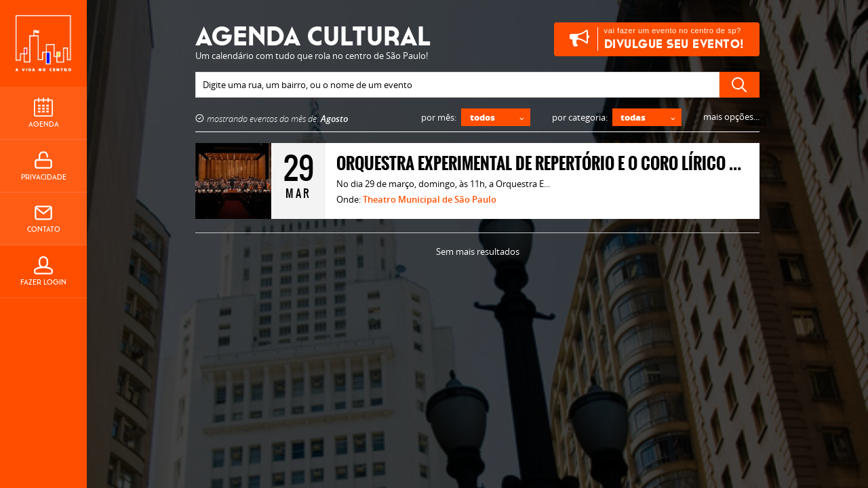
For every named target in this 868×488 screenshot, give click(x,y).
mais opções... (731, 117)
